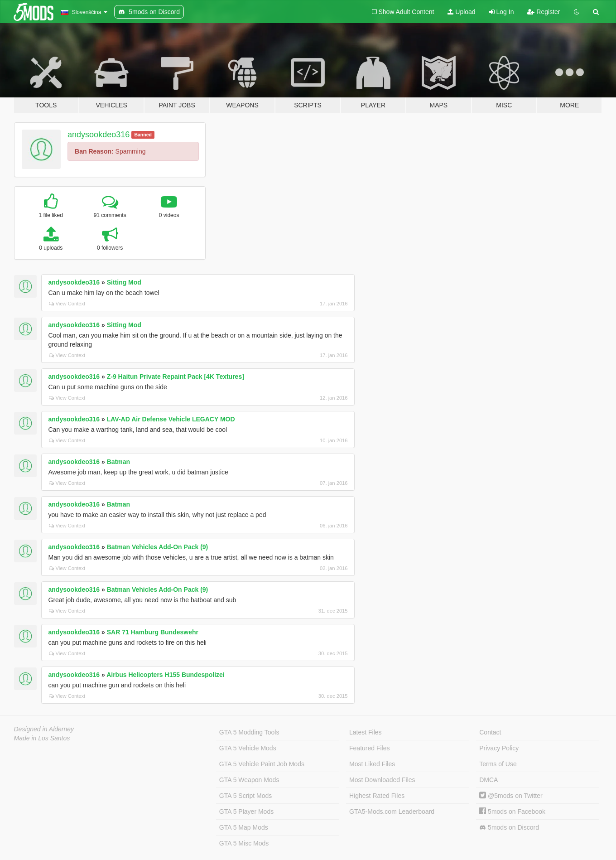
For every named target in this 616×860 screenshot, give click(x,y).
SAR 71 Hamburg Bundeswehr (153, 632)
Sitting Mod (124, 282)
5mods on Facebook (512, 812)
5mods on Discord (509, 828)
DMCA (488, 780)
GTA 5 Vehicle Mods (248, 748)
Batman (118, 462)
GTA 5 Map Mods (244, 827)
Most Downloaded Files (382, 780)
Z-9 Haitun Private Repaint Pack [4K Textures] (176, 377)
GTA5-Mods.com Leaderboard (392, 812)
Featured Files (369, 748)
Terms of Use (498, 764)
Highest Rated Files (377, 796)
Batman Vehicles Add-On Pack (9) (158, 547)
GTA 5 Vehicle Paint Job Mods (262, 764)
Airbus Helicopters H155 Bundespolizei (166, 675)
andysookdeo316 (99, 135)
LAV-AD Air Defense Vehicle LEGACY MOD (171, 419)
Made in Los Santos (42, 738)
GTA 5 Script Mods (245, 796)
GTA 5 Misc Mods (244, 843)
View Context (67, 304)
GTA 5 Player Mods (246, 812)
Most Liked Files (372, 764)
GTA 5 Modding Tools (249, 732)
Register (544, 12)
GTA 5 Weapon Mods (249, 780)
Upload (461, 12)
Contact (490, 732)
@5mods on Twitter (511, 796)
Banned (143, 135)
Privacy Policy (499, 748)
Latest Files (366, 732)
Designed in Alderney (44, 729)
